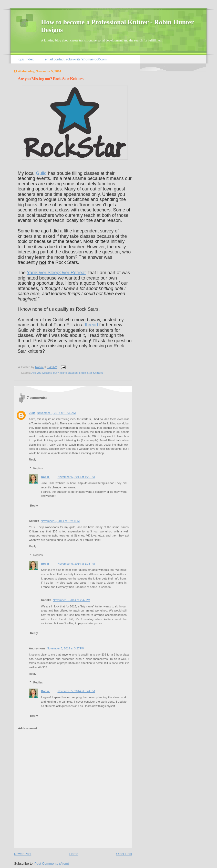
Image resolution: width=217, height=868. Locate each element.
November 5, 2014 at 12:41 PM (60, 521)
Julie (32, 413)
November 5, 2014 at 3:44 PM (76, 691)
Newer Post (23, 854)
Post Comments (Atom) (52, 864)
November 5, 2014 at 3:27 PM (66, 648)
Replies (38, 468)
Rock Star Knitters (91, 373)
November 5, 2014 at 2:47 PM (71, 600)
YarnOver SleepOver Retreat (56, 273)
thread (91, 325)
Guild (42, 173)
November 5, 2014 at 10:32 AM (56, 413)
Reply (33, 459)
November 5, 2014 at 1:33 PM (76, 564)
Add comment (28, 728)
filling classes (69, 373)
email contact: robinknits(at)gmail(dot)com (76, 59)
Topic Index (25, 59)
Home (74, 854)
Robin (45, 477)
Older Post (124, 854)
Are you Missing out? (45, 373)
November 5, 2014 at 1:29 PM (76, 477)
